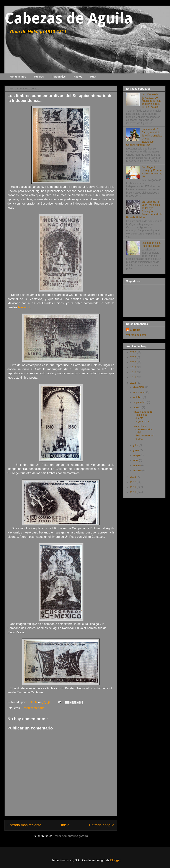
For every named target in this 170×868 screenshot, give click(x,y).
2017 (134, 367)
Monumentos (18, 77)
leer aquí (24, 307)
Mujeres (39, 77)
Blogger (115, 860)
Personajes (59, 77)
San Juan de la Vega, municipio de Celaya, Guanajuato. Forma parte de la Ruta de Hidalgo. (144, 210)
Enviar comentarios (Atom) (70, 836)
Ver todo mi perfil (136, 335)
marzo (137, 465)
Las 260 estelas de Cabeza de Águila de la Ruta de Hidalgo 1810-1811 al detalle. (152, 101)
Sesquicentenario (33, 708)
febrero (138, 470)
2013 (134, 477)
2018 (134, 362)
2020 (134, 352)
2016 (134, 372)
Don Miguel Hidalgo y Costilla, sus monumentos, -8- (152, 172)
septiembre (140, 402)
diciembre (139, 387)
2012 (134, 482)
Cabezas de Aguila (69, 18)
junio (136, 450)
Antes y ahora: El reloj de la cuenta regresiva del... (143, 416)
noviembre (140, 392)
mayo (137, 455)
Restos (78, 77)
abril (136, 460)
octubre (138, 397)
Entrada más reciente (24, 825)
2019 (134, 357)
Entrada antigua (102, 825)
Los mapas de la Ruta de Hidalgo (151, 244)
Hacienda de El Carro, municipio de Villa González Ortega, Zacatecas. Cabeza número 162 (144, 137)
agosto (138, 407)
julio (136, 445)
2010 (134, 492)
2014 (134, 383)
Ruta (93, 77)
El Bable (135, 330)
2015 (134, 377)
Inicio (65, 825)
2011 (134, 487)
